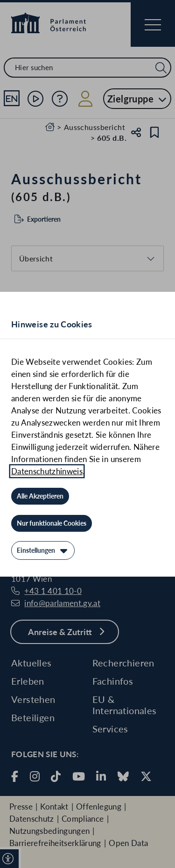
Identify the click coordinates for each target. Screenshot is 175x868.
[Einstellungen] (43, 550)
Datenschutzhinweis (47, 471)
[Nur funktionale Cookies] (52, 523)
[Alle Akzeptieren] (40, 496)
